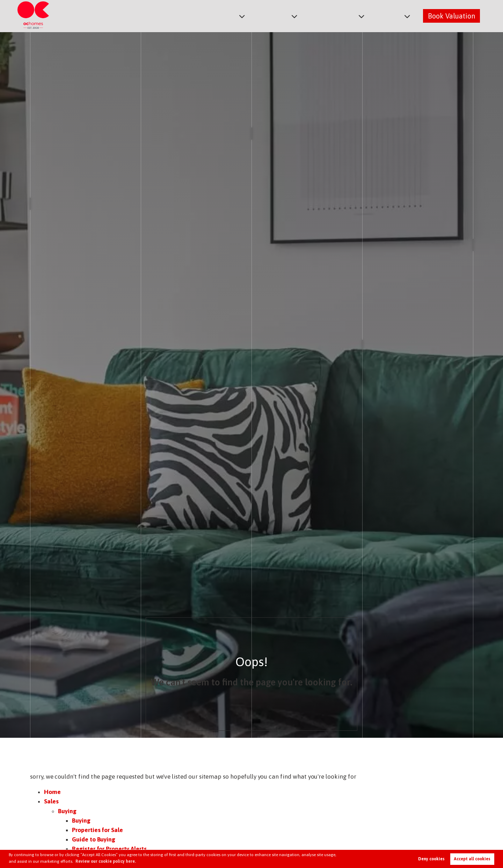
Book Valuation (451, 16)
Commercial (337, 16)
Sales (235, 16)
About (391, 16)
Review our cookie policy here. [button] (106, 861)
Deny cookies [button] (431, 859)
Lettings (280, 16)
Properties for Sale (97, 830)
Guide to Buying (94, 839)
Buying (67, 811)
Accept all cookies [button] (472, 859)
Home (52, 792)
